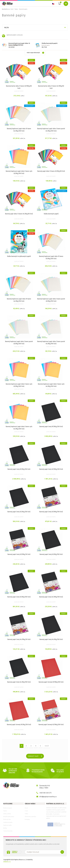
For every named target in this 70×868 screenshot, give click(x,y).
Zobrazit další (36, 757)
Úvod (12, 9)
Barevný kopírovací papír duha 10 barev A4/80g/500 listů (19, 44)
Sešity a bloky (7, 814)
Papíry (16, 9)
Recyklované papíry (9, 817)
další (47, 746)
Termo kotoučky (8, 832)
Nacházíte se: (6, 9)
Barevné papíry (23, 9)
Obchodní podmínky (30, 817)
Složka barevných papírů (50, 43)
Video (26, 814)
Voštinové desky (8, 823)
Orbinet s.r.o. (7, 862)
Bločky (5, 829)
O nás (26, 811)
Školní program (8, 808)
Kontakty (27, 820)
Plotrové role (7, 820)
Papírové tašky (7, 826)
